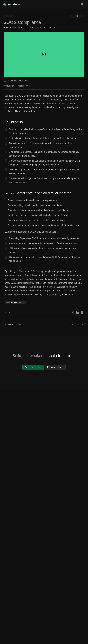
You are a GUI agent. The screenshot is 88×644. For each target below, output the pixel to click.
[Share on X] (73, 313)
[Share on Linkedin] (77, 313)
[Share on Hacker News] (82, 313)
